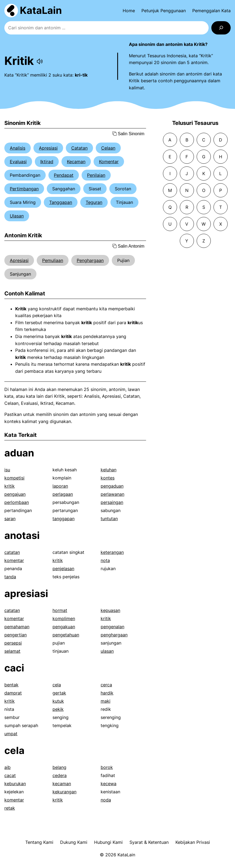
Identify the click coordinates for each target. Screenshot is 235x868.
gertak (59, 693)
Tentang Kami (39, 842)
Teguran (94, 202)
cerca (106, 685)
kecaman (62, 784)
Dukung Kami (74, 842)
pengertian (16, 635)
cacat (10, 775)
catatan (12, 552)
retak (10, 808)
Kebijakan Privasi (193, 842)
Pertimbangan (24, 189)
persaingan (112, 502)
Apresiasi (48, 148)
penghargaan (114, 635)
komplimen (64, 618)
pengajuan (15, 494)
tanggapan (64, 519)
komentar (14, 560)
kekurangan (64, 792)
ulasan (107, 651)
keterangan (112, 552)
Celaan (108, 148)
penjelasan (63, 569)
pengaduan (112, 486)
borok (107, 767)
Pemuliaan (53, 260)
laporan (60, 486)
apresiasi (26, 594)
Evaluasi (18, 162)
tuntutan (109, 519)
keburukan (15, 784)
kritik (10, 486)
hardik (107, 693)
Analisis (18, 148)
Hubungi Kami (108, 842)
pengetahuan (66, 635)
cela (57, 685)
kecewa (109, 784)
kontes (108, 478)
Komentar (109, 162)
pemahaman (17, 627)
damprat (13, 693)
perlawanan (112, 494)
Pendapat (64, 175)
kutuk (58, 701)
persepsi (13, 643)
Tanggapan (61, 202)
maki (106, 701)
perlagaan (63, 494)
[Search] (221, 28)
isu (7, 470)
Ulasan (17, 216)
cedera (60, 775)
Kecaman (76, 162)
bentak (11, 685)
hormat (60, 610)
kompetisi (14, 478)
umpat (11, 734)
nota (105, 560)
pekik (58, 709)
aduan (19, 453)
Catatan (79, 148)
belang (59, 767)
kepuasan (110, 610)
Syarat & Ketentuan (149, 842)
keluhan (109, 470)
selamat (12, 651)
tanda (10, 577)
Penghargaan (90, 260)
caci (14, 668)
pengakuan (64, 627)
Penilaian (96, 175)
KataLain (41, 10)
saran (10, 519)
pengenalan (112, 627)
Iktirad (47, 162)
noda (106, 800)
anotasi (22, 535)
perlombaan (17, 502)
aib (7, 767)
